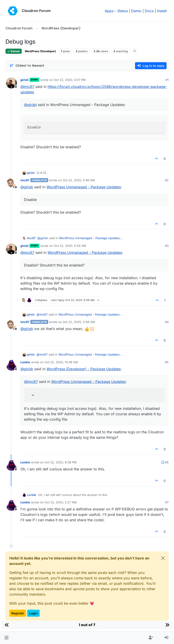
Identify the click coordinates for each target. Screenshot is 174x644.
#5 (167, 362)
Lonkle (25, 362)
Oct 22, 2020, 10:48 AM (61, 362)
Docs (149, 11)
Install (162, 11)
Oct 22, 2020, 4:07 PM (70, 80)
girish (24, 80)
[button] (6, 638)
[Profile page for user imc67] (11, 183)
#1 (167, 80)
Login (33, 613)
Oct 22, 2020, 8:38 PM (61, 462)
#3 (167, 246)
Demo (136, 11)
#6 (167, 462)
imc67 (25, 180)
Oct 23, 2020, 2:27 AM (61, 502)
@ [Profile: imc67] (27, 87)
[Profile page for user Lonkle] (11, 365)
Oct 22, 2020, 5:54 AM (70, 246)
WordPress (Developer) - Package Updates (83, 369)
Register (18, 613)
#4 (167, 322)
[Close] (163, 558)
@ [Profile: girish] (30, 105)
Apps (109, 11)
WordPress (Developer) (40, 51)
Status (123, 11)
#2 (167, 180)
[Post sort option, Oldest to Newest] (27, 66)
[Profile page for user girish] (11, 83)
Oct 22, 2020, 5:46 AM (79, 180)
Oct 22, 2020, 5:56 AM (79, 322)
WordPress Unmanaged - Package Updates (84, 187)
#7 (167, 502)
